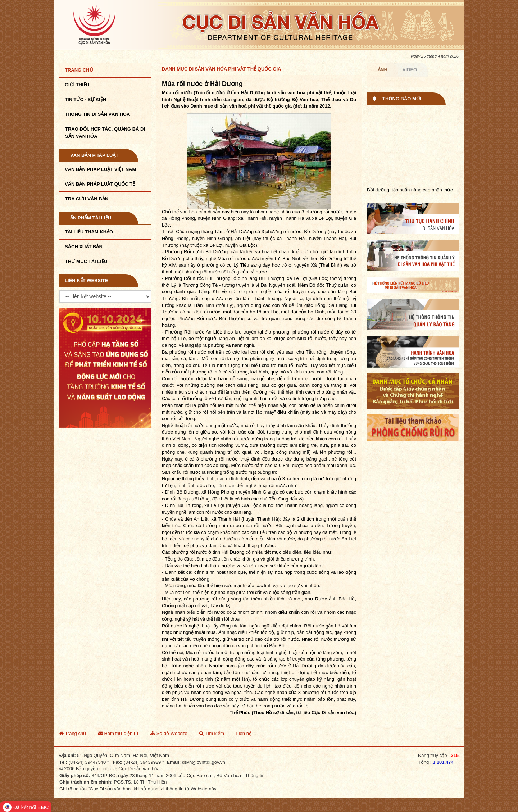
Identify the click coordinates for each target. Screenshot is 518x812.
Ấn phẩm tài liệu (91, 218)
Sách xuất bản (84, 247)
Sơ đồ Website (169, 733)
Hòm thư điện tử (118, 733)
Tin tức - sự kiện (85, 99)
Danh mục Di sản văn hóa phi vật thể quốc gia (221, 69)
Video (410, 70)
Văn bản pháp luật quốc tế (100, 184)
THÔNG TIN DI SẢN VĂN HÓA (97, 114)
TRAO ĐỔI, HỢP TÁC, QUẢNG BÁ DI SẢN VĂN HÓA (105, 133)
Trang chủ (79, 70)
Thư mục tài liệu (86, 261)
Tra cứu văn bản (87, 199)
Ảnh (383, 70)
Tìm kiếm (212, 733)
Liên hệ (244, 733)
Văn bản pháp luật (94, 155)
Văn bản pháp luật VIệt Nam (100, 169)
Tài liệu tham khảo (89, 232)
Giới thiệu (77, 85)
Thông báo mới (402, 99)
